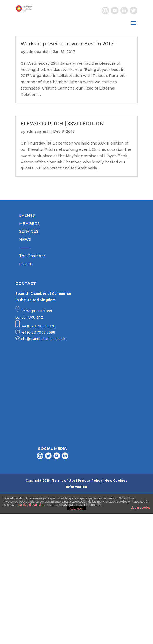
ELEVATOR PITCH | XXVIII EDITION (62, 124)
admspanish (38, 52)
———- (25, 248)
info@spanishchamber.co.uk (42, 339)
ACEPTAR (76, 509)
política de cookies (31, 505)
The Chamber (32, 256)
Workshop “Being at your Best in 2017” (68, 44)
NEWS (25, 240)
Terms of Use (64, 481)
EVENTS (27, 215)
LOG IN (26, 264)
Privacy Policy (90, 481)
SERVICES (29, 231)
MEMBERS (29, 224)
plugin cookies (140, 508)
